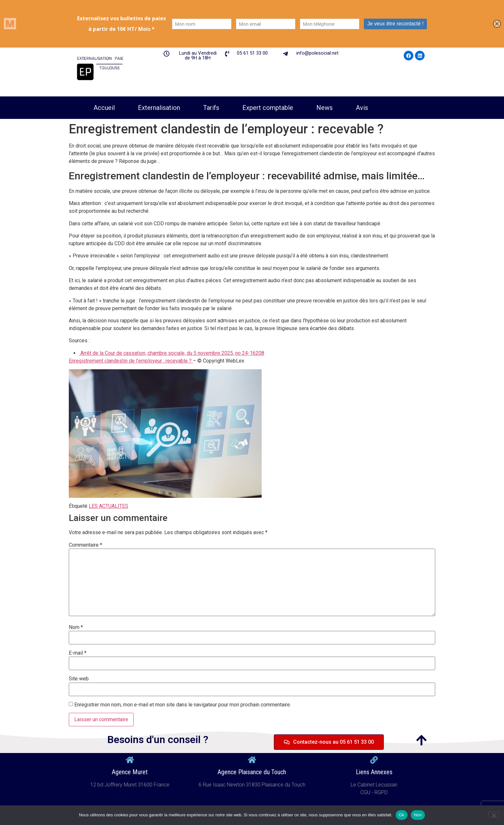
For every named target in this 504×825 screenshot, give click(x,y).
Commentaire (85, 545)
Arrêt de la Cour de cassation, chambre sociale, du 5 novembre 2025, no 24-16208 (172, 353)
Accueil (104, 108)
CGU (366, 792)
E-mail (78, 653)
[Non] (494, 815)
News (324, 108)
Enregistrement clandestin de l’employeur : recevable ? (131, 361)
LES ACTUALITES (108, 506)
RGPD (381, 792)
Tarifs (211, 108)
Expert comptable (268, 108)
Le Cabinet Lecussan (374, 785)
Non (418, 815)
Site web (79, 679)
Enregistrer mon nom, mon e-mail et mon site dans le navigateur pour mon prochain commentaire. (183, 705)
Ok (402, 815)
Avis (362, 108)
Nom (76, 627)
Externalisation (159, 108)
